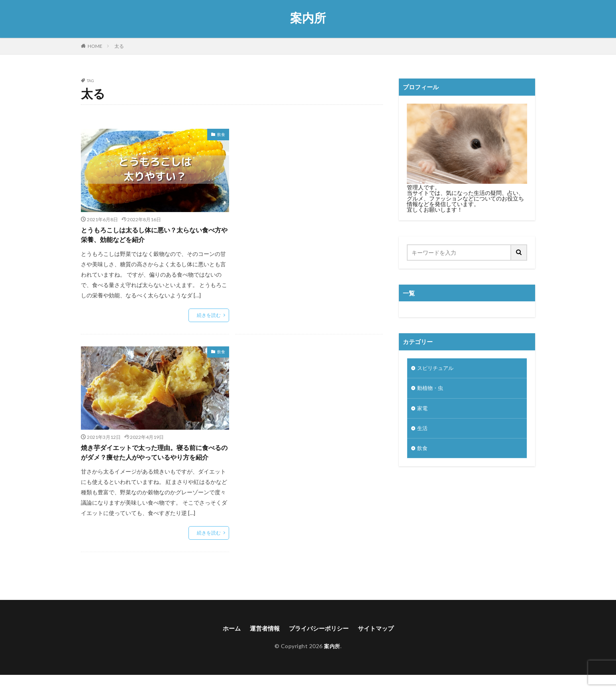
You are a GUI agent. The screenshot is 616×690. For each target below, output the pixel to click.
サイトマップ (379, 643)
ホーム (228, 643)
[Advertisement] (309, 192)
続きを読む (209, 317)
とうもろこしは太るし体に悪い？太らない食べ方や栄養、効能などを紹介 (153, 236)
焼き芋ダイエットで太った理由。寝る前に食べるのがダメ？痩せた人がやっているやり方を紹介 (153, 460)
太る (119, 46)
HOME (95, 46)
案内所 (308, 18)
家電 (423, 410)
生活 (423, 431)
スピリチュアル (437, 369)
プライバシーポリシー (319, 643)
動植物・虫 (431, 389)
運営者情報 (262, 643)
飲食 (221, 134)
